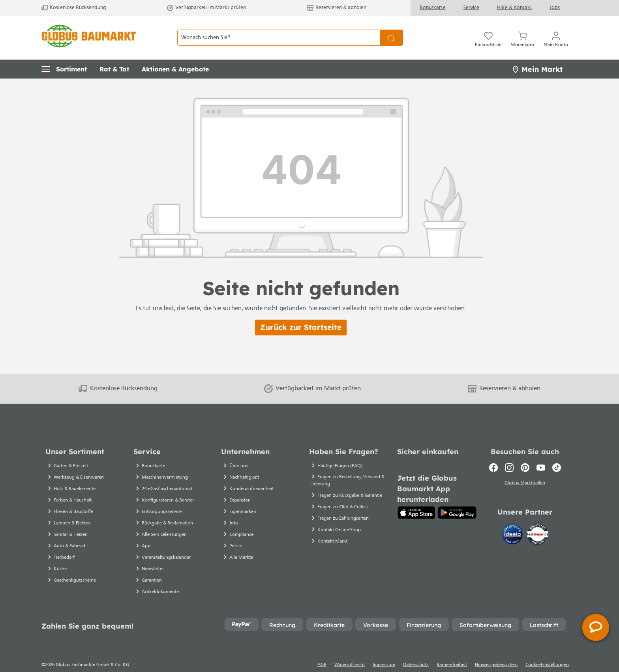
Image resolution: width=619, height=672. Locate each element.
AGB (322, 651)
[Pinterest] (525, 454)
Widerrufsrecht (350, 651)
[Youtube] (541, 454)
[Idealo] (513, 520)
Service (471, 8)
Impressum (384, 651)
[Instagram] (509, 454)
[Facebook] (493, 454)
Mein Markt (537, 55)
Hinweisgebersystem (496, 651)
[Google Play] (457, 499)
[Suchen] (391, 31)
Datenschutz (416, 651)
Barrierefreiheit (452, 651)
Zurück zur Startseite (301, 313)
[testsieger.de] (538, 520)
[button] (64, 55)
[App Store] (417, 499)
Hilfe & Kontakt (515, 8)
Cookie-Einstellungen (547, 651)
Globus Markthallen (525, 469)
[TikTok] (557, 454)
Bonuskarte (433, 8)
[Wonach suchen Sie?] (279, 31)
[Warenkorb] (522, 31)
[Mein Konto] (556, 31)
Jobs (555, 8)
